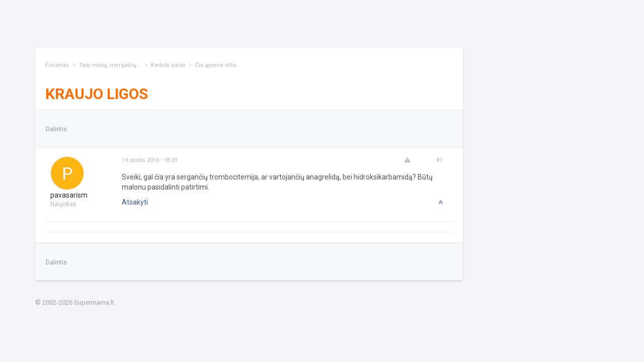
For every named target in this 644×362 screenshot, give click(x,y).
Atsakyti (135, 202)
